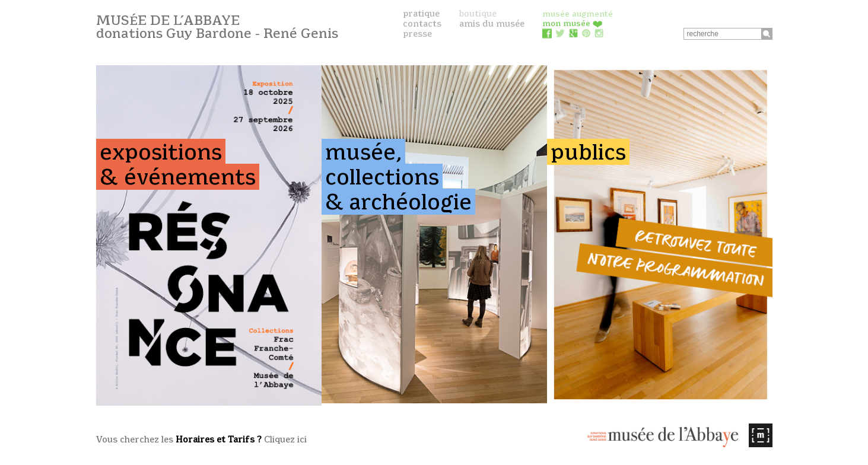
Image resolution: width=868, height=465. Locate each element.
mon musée (573, 23)
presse (417, 34)
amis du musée (492, 24)
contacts (422, 24)
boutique (478, 14)
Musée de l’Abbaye (217, 27)
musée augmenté (578, 14)
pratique (421, 14)
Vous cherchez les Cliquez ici (201, 439)
